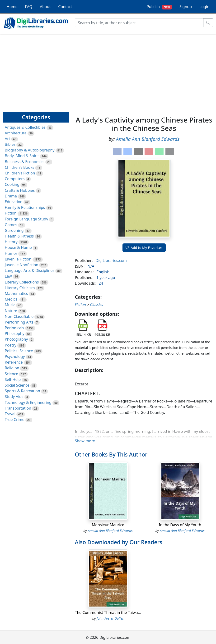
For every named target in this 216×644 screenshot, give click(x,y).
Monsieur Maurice (108, 525)
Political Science (19, 351)
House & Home (18, 247)
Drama (11, 196)
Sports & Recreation (22, 391)
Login (204, 7)
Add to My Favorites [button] (144, 248)
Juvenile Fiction (18, 259)
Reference (14, 362)
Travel (10, 414)
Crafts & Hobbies (20, 190)
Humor (11, 253)
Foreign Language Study (26, 219)
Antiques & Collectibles (25, 127)
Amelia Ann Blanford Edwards (148, 139)
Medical (12, 299)
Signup (186, 7)
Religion (12, 368)
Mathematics (16, 293)
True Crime (15, 420)
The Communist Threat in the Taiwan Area (112, 612)
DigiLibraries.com (111, 260)
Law (8, 276)
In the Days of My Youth (180, 525)
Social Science (17, 385)
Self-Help (13, 379)
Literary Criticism (20, 288)
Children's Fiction (20, 173)
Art (7, 139)
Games (11, 225)
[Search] (139, 23)
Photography (16, 339)
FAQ (29, 7)
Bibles (10, 144)
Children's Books (19, 167)
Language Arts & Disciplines (30, 270)
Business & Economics (25, 162)
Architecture (16, 133)
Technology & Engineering (28, 402)
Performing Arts (19, 322)
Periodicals (14, 328)
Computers (15, 179)
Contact (65, 7)
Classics (97, 305)
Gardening (14, 230)
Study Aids (14, 397)
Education (14, 202)
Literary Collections (22, 282)
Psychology (15, 356)
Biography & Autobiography (30, 150)
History (11, 242)
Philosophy (15, 333)
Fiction (11, 213)
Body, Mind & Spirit (22, 156)
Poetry (11, 345)
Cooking (12, 184)
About (45, 7)
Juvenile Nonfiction (21, 265)
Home (12, 7)
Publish (159, 7)
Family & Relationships (25, 207)
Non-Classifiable (19, 316)
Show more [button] (85, 441)
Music (10, 305)
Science (11, 374)
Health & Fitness (19, 236)
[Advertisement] (108, 71)
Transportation (18, 408)
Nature (11, 311)
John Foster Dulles (110, 618)
